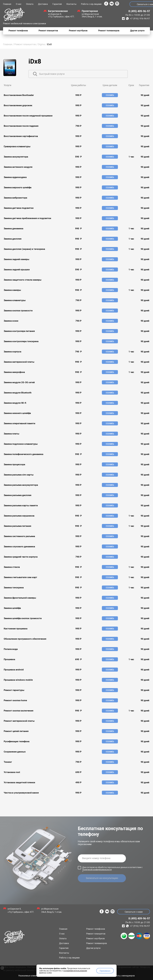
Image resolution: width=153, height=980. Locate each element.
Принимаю (105, 970)
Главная (7, 4)
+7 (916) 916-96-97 (140, 19)
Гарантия (57, 4)
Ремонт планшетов (25, 44)
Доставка (43, 4)
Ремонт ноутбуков (95, 939)
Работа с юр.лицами (91, 4)
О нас (19, 4)
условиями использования (75, 970)
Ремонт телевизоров (97, 943)
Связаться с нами (133, 912)
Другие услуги (93, 948)
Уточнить (110, 95)
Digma (41, 44)
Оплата (30, 4)
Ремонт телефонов (96, 929)
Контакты (71, 4)
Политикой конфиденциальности (97, 870)
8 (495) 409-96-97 (139, 11)
